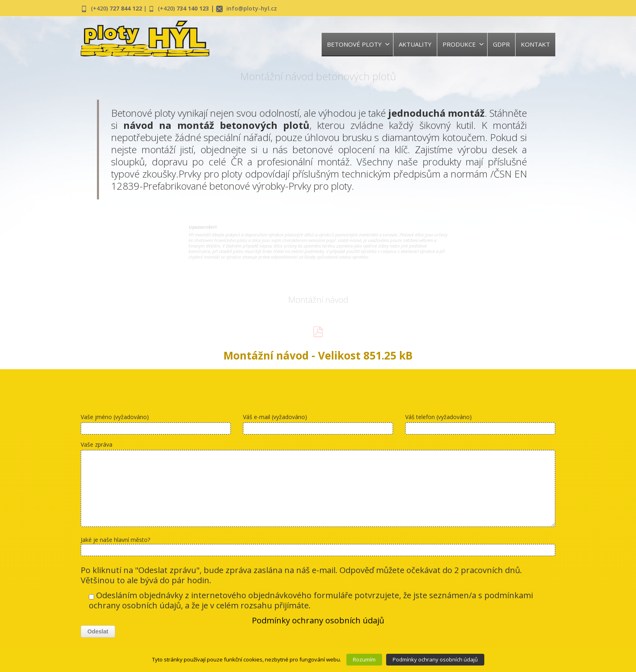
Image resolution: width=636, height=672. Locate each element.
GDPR (501, 44)
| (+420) (168, 8)
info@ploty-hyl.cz (269, 8)
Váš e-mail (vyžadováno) (318, 426)
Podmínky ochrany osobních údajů (318, 620)
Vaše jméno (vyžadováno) (156, 426)
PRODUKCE (463, 44)
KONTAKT (535, 44)
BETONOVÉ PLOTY (358, 44)
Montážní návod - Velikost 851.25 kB (318, 355)
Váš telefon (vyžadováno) (480, 426)
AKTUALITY (415, 44)
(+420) (120, 8)
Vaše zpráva (318, 486)
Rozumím (364, 659)
